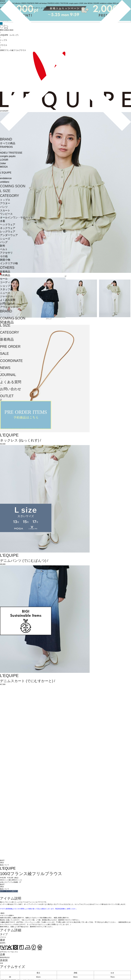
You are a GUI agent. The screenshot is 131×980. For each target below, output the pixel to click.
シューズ (5, 239)
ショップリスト (9, 286)
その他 (4, 256)
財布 (3, 246)
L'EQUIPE (6, 173)
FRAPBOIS (6, 147)
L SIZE (5, 191)
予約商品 (5, 275)
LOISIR (4, 160)
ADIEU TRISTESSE (11, 153)
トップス (5, 200)
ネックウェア (8, 228)
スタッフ (5, 289)
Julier (3, 163)
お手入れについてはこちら (9, 952)
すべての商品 (8, 143)
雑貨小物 (5, 260)
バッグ (4, 242)
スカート (5, 211)
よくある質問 (8, 300)
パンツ (4, 207)
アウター (5, 203)
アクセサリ (6, 253)
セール (4, 279)
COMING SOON (13, 186)
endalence (6, 178)
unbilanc (5, 182)
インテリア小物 (9, 263)
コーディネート (9, 282)
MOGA (4, 167)
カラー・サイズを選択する (9, 891)
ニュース (5, 293)
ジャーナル (6, 296)
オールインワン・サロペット (17, 218)
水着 (3, 221)
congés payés (8, 156)
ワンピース (6, 214)
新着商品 (5, 272)
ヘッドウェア (8, 225)
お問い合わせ (8, 304)
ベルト (4, 249)
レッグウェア (8, 232)
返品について (4, 865)
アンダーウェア (9, 235)
